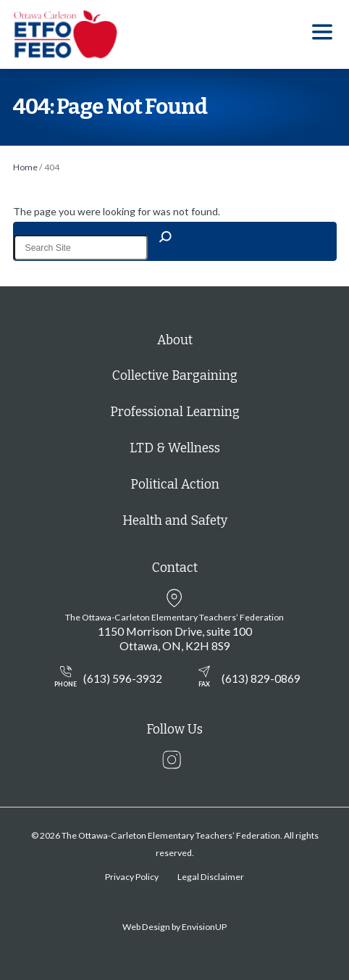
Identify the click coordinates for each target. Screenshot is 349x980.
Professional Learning (175, 412)
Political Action (175, 485)
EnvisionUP (204, 927)
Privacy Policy (132, 877)
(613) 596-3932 (105, 678)
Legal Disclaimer (211, 877)
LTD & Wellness (175, 448)
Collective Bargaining (175, 376)
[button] (322, 34)
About (175, 340)
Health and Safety (175, 521)
